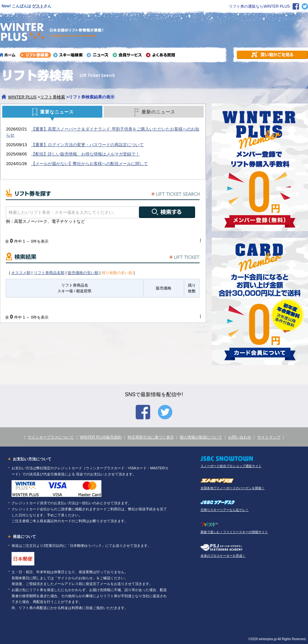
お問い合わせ (240, 437)
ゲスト (38, 6)
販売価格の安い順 (83, 273)
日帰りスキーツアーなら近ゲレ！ (225, 510)
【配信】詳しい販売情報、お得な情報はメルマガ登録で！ (85, 154)
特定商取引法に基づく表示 (151, 437)
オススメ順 (21, 273)
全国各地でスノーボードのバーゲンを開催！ (233, 488)
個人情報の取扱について (201, 437)
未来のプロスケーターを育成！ (223, 556)
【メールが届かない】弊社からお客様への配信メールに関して (90, 164)
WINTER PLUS (22, 97)
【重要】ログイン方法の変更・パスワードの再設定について (87, 145)
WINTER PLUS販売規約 (101, 437)
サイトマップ (269, 437)
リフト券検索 (53, 97)
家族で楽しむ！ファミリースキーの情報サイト (234, 532)
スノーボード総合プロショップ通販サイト (231, 466)
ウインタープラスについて (51, 437)
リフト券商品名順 (49, 273)
